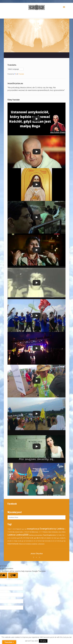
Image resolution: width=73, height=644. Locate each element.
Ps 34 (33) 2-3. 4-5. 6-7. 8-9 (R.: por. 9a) (55, 541)
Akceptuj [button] (43, 641)
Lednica (11, 535)
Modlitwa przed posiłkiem (36, 535)
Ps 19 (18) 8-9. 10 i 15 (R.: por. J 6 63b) (54, 538)
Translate (19, 74)
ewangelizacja (33, 529)
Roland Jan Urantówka (25, 544)
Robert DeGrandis (13, 544)
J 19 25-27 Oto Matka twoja (31, 532)
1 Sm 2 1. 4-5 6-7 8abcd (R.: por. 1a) (17, 529)
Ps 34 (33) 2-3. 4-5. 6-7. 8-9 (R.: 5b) (35, 541)
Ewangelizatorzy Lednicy (52, 529)
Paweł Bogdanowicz (50, 535)
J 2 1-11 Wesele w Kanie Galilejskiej (48, 532)
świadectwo (34, 544)
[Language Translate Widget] (16, 69)
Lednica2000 (22, 535)
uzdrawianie (41, 544)
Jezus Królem (62, 532)
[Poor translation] (13, 575)
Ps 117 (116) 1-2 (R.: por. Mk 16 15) (32, 538)
